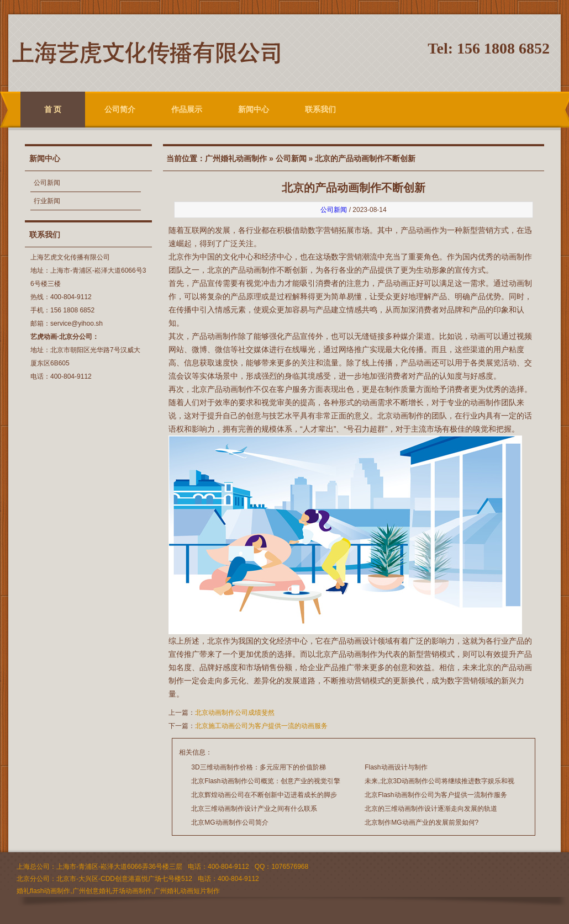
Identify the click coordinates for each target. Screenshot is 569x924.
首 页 (53, 109)
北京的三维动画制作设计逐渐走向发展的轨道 (431, 809)
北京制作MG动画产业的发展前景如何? (422, 822)
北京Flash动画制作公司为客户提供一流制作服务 (436, 795)
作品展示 (187, 109)
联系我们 (320, 109)
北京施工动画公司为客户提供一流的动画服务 (261, 726)
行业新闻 (47, 201)
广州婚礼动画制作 (236, 158)
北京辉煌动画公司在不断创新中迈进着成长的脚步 (264, 795)
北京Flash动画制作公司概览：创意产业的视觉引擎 (265, 781)
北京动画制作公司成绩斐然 (235, 713)
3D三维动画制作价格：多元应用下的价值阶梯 (258, 767)
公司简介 (120, 109)
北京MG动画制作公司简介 (230, 822)
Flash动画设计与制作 (396, 767)
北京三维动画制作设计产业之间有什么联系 (254, 809)
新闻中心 (254, 109)
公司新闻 (47, 183)
